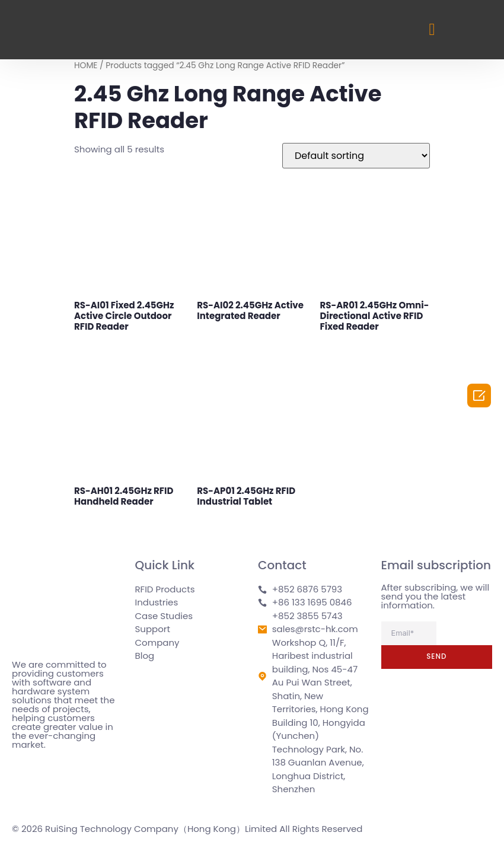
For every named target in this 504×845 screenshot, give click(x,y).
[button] (432, 30)
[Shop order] (356, 156)
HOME (86, 66)
